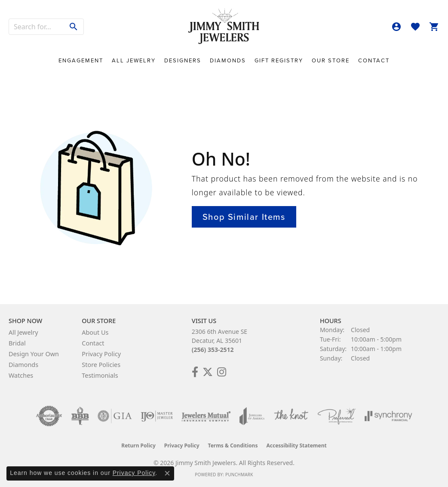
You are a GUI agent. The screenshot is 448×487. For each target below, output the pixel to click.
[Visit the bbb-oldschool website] (80, 416)
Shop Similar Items (244, 217)
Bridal (17, 343)
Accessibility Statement (296, 445)
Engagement (81, 60)
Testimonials (100, 375)
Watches (21, 375)
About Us (95, 332)
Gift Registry (279, 60)
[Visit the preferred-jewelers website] (337, 416)
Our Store (331, 60)
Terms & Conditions (233, 445)
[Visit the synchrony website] (388, 416)
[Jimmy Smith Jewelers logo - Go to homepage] (224, 27)
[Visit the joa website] (252, 416)
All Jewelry (134, 60)
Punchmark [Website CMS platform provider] (239, 475)
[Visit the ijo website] (157, 416)
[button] (396, 27)
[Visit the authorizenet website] (49, 416)
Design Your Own (34, 354)
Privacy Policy (101, 354)
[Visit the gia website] (115, 416)
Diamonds (228, 60)
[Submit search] (74, 27)
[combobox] (37, 27)
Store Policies (101, 365)
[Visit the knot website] (291, 416)
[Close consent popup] (167, 473)
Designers (183, 60)
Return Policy (138, 445)
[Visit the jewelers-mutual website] (206, 416)
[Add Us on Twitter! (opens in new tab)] (208, 372)
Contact (374, 60)
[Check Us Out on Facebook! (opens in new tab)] (195, 372)
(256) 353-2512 (213, 350)
